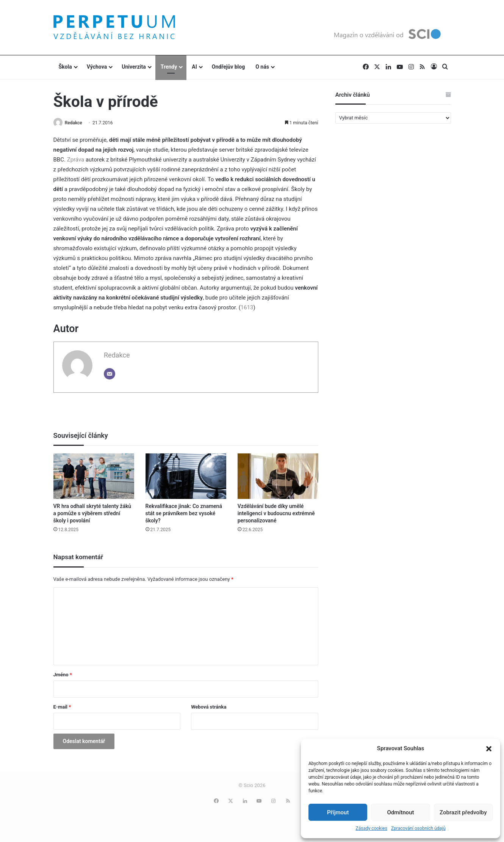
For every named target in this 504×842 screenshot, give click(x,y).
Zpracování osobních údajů (418, 828)
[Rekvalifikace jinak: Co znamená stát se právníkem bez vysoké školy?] (186, 477)
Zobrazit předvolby (463, 812)
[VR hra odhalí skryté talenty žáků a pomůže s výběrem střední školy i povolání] (94, 477)
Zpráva (76, 160)
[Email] (110, 375)
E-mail (62, 707)
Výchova (97, 67)
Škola (65, 67)
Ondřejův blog (228, 67)
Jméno (63, 675)
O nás (262, 67)
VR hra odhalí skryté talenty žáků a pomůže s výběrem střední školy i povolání (92, 514)
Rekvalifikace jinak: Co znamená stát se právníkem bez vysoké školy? (184, 514)
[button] (489, 749)
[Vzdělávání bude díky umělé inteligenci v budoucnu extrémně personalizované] (278, 477)
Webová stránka (209, 707)
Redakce (75, 123)
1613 (247, 308)
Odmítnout (401, 812)
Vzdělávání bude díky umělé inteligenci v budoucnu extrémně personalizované (276, 514)
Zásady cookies (371, 828)
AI (194, 67)
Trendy (169, 67)
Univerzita (134, 67)
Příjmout (338, 812)
